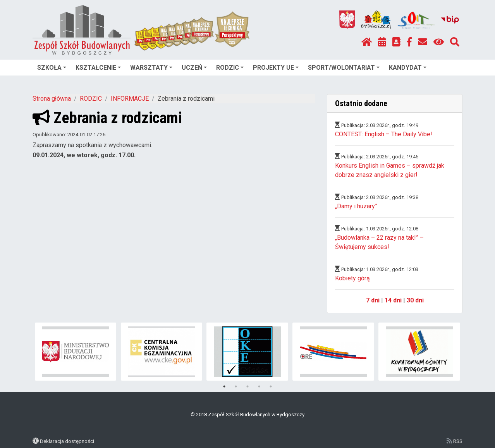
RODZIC (230, 68)
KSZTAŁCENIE (98, 68)
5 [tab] (271, 386)
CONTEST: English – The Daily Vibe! (384, 134)
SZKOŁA (52, 68)
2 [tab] (236, 386)
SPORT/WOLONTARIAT (344, 68)
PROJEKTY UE (276, 68)
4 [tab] (259, 386)
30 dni (415, 300)
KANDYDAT (408, 68)
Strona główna (52, 99)
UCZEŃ (194, 68)
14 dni (393, 300)
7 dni (373, 300)
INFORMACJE (130, 99)
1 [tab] (224, 386)
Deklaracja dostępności (67, 441)
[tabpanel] (76, 352)
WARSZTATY (151, 68)
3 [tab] (247, 386)
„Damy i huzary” (356, 206)
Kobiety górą (352, 278)
